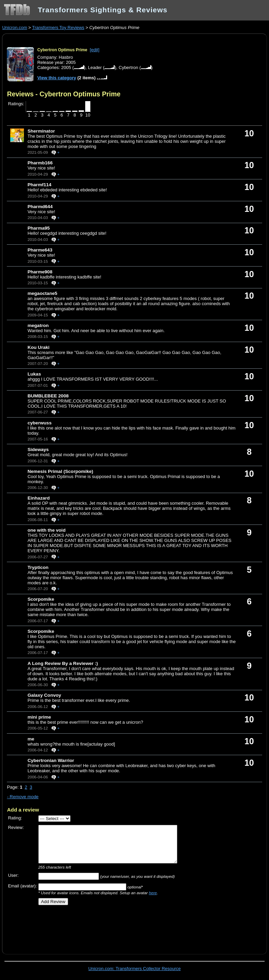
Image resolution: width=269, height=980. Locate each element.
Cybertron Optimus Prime (62, 50)
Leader (95, 67)
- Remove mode (23, 797)
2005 (66, 67)
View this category (57, 78)
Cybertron (129, 67)
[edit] (94, 50)
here (153, 893)
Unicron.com (15, 28)
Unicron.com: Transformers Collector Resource (134, 969)
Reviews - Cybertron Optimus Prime (64, 94)
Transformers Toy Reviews (58, 28)
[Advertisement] (87, 927)
